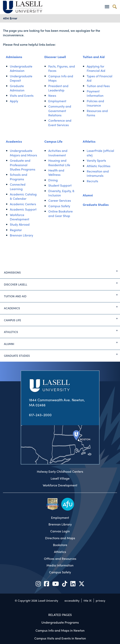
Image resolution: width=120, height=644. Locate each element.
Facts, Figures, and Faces (62, 68)
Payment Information (95, 93)
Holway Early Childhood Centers (60, 472)
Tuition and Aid (94, 57)
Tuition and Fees (98, 86)
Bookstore (60, 545)
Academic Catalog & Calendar (23, 196)
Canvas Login (60, 531)
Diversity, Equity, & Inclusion (61, 193)
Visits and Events (22, 95)
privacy (100, 600)
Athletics (89, 141)
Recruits (92, 181)
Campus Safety (59, 206)
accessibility (72, 600)
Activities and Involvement (58, 153)
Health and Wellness (56, 172)
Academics (14, 141)
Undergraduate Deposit (21, 78)
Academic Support (23, 209)
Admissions (14, 57)
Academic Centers (23, 204)
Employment (57, 101)
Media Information (60, 565)
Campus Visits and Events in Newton (60, 638)
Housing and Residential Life (59, 163)
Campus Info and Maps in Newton (60, 630)
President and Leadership (58, 88)
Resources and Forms (97, 113)
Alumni (88, 195)
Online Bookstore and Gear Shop (60, 213)
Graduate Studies (96, 205)
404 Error (10, 18)
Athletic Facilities (99, 166)
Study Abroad (20, 224)
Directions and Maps (60, 538)
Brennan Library (21, 235)
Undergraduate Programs (60, 622)
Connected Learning (18, 187)
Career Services (60, 200)
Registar (16, 230)
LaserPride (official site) (100, 153)
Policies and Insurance (95, 103)
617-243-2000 (40, 415)
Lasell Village (60, 478)
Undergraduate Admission (21, 68)
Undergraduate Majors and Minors (23, 153)
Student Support (60, 185)
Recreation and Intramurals (98, 173)
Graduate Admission (17, 88)
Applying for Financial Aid (96, 68)
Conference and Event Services (60, 123)
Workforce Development (20, 217)
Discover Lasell (55, 57)
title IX (88, 600)
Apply (14, 101)
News (52, 95)
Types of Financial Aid (100, 78)
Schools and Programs (19, 177)
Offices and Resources (60, 559)
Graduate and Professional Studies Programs (23, 165)
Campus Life (53, 141)
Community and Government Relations (60, 111)
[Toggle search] (115, 7)
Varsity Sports (96, 160)
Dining (53, 180)
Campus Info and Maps (61, 78)
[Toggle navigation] (107, 7)
